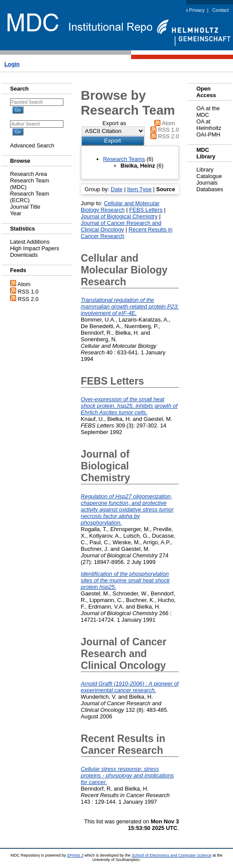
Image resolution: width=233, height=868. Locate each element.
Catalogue (209, 176)
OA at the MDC (208, 112)
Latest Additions (30, 242)
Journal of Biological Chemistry (119, 216)
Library (205, 170)
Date (116, 189)
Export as (114, 123)
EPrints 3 (75, 855)
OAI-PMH (208, 135)
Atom (24, 284)
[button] (113, 141)
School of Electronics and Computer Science (171, 855)
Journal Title (25, 207)
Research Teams (124, 159)
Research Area (29, 174)
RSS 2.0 (28, 299)
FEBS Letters (146, 210)
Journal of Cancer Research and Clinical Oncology (121, 226)
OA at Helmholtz (209, 125)
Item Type (139, 189)
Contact (221, 10)
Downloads (24, 255)
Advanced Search (32, 145)
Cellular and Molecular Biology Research (120, 206)
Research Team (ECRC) (30, 197)
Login (12, 64)
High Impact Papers (35, 248)
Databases (210, 189)
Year (16, 213)
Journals (207, 183)
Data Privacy (191, 10)
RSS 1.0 (28, 292)
